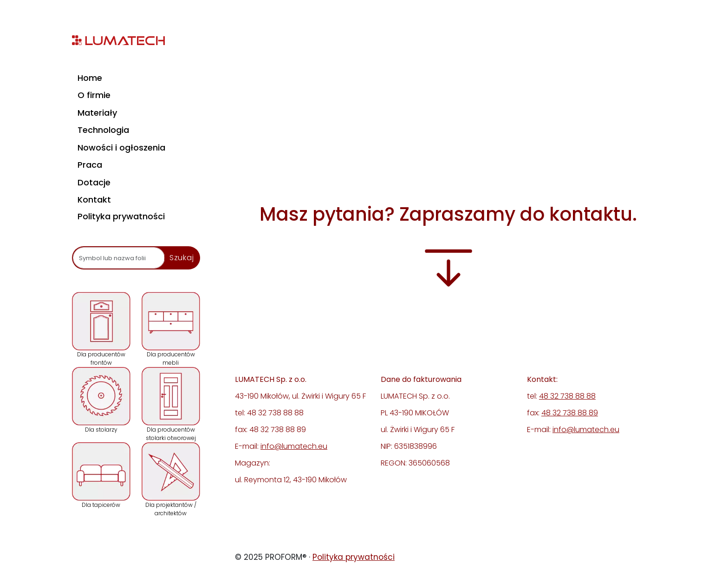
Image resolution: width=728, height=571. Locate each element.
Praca (90, 165)
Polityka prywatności (121, 216)
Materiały (97, 113)
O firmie (94, 95)
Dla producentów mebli (171, 329)
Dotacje (94, 182)
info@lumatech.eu (294, 446)
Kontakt (94, 200)
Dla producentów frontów (101, 329)
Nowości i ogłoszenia (121, 148)
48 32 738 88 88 (567, 396)
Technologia (103, 130)
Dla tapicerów (101, 476)
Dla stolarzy (101, 400)
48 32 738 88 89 (570, 413)
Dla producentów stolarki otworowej (171, 404)
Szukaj (182, 258)
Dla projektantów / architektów (171, 480)
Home (90, 78)
